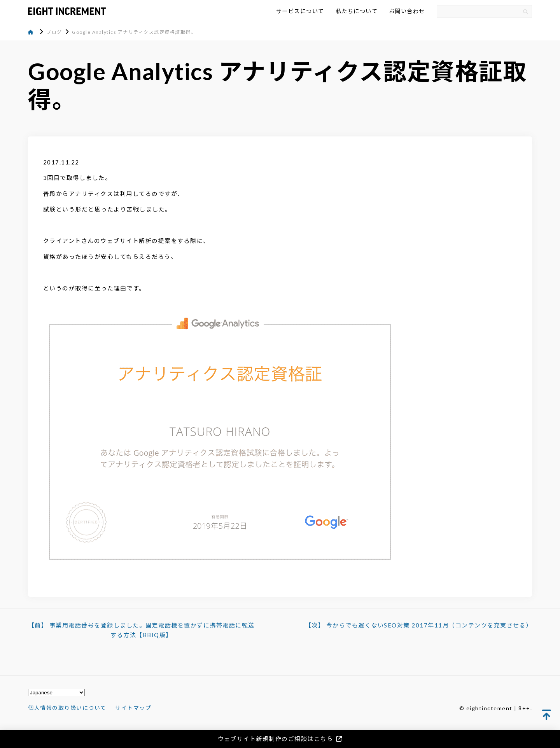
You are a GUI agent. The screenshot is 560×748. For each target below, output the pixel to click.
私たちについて (357, 11)
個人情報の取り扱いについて (67, 708)
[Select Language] (56, 693)
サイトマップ (133, 708)
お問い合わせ (407, 11)
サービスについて (300, 11)
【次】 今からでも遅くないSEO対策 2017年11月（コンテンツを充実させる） (419, 625)
